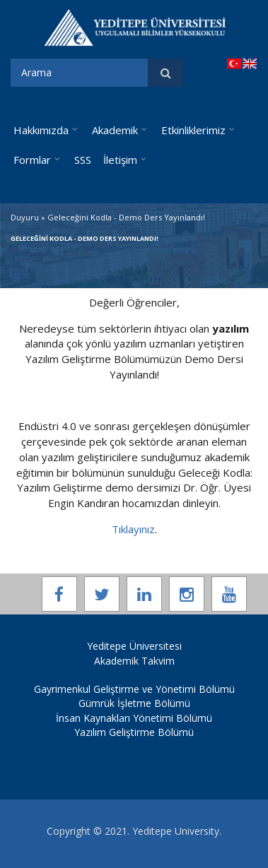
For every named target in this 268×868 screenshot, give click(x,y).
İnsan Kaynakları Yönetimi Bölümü (134, 718)
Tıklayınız (133, 529)
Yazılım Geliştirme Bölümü (134, 732)
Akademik (115, 130)
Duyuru (25, 217)
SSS (83, 160)
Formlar (32, 160)
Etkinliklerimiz (193, 130)
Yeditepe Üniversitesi (134, 646)
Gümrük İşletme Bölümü (134, 703)
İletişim (120, 160)
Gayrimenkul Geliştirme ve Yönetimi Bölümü (134, 689)
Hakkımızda (41, 130)
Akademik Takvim (134, 661)
